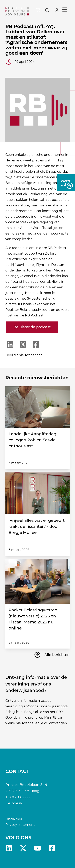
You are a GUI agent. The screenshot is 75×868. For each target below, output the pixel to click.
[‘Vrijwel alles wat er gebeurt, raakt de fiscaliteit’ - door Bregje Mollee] (38, 493)
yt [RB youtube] (37, 848)
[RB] (17, 11)
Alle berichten (57, 655)
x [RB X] (23, 848)
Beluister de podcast (32, 327)
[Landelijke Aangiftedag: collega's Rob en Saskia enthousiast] (38, 407)
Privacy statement (20, 825)
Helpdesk (14, 803)
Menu (65, 10)
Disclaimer (14, 819)
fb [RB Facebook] (52, 848)
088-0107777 (19, 797)
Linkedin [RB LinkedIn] (9, 848)
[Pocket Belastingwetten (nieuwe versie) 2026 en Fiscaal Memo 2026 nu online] (38, 582)
